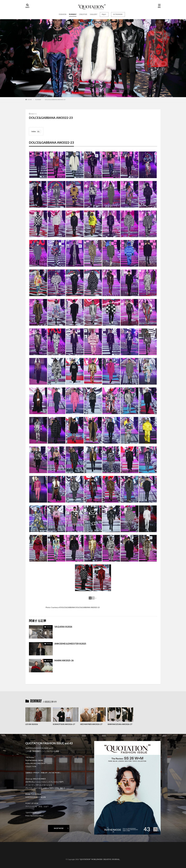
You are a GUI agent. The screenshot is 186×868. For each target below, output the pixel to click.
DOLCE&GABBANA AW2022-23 (55, 100)
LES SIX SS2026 (32, 724)
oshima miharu (33, 853)
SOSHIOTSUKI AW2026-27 (64, 724)
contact (31, 851)
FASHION (63, 14)
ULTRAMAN (118, 14)
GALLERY (94, 14)
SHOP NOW (59, 828)
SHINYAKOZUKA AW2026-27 (120, 724)
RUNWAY (73, 14)
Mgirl (104, 14)
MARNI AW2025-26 (64, 660)
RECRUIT (31, 855)
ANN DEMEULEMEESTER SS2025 (70, 644)
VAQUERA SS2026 (63, 627)
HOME (30, 100)
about (30, 850)
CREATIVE (83, 14)
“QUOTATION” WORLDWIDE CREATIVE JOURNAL (100, 859)
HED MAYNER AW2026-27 (91, 724)
